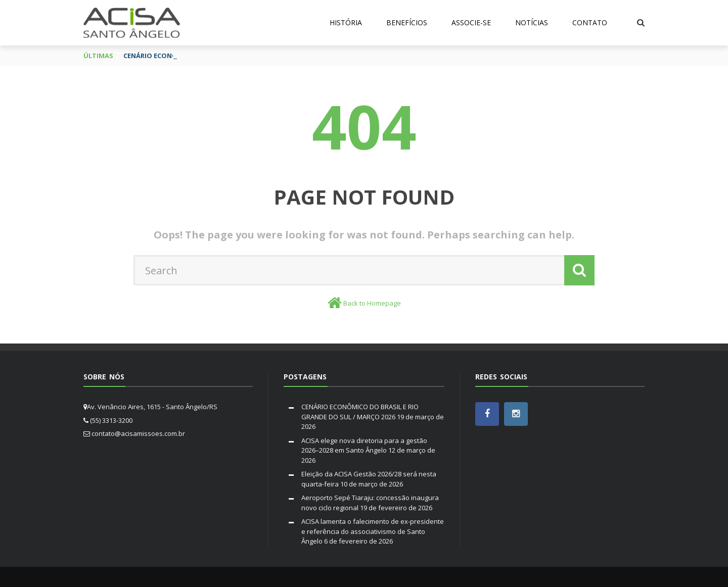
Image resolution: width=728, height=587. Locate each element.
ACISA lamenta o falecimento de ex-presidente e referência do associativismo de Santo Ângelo (373, 531)
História (346, 22)
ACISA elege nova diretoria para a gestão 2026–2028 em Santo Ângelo (364, 446)
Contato (590, 22)
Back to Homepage (372, 303)
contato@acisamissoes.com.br (138, 433)
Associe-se (471, 22)
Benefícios (407, 22)
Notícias (532, 22)
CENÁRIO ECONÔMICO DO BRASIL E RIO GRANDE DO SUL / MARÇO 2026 (360, 412)
